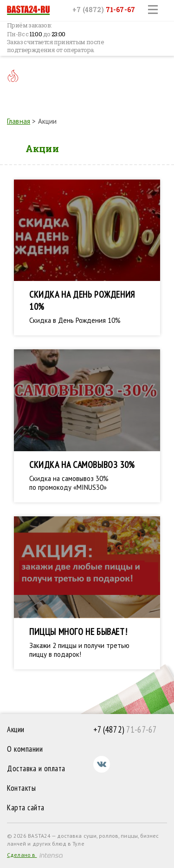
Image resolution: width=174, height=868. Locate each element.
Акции (16, 729)
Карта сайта (26, 808)
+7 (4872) (104, 10)
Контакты (21, 788)
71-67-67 (125, 729)
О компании (25, 749)
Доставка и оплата (36, 768)
